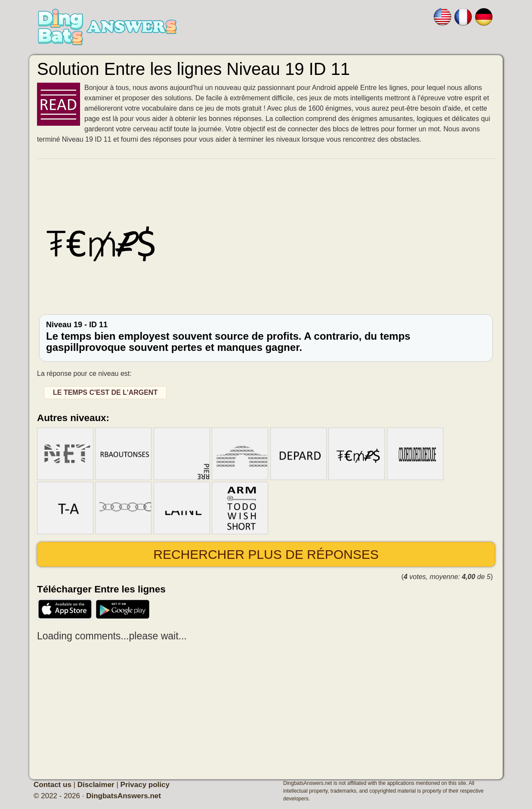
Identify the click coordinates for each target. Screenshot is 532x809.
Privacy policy (145, 785)
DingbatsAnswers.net (124, 796)
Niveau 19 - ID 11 (266, 337)
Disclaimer (96, 785)
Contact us (53, 785)
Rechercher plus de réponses (266, 554)
